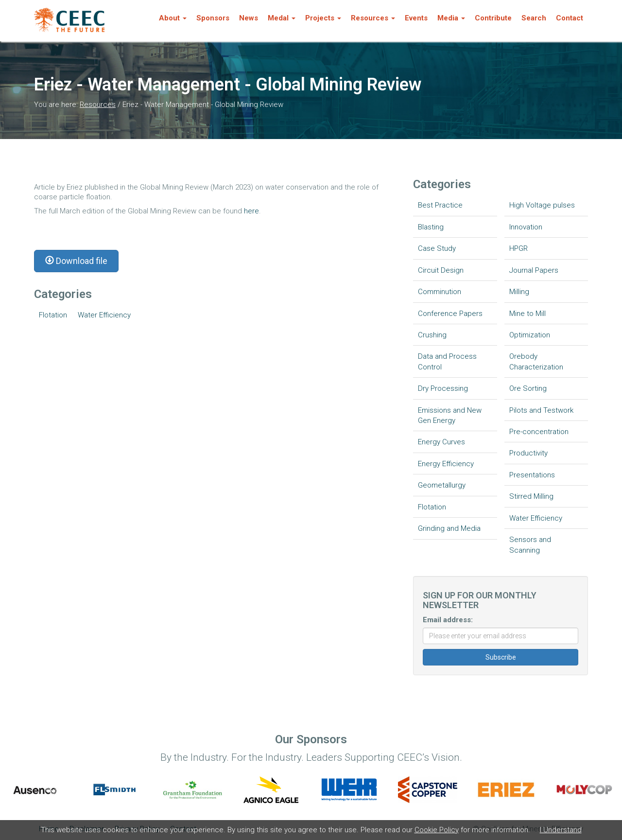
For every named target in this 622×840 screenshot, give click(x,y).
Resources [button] (373, 18)
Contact (570, 18)
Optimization (530, 335)
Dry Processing (443, 388)
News (249, 18)
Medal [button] (282, 18)
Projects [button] (323, 18)
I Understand (561, 830)
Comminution (440, 292)
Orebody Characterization (536, 361)
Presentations (532, 475)
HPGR (518, 248)
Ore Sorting (528, 388)
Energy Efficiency (446, 464)
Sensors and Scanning (530, 545)
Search (534, 18)
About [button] (173, 18)
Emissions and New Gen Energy (450, 415)
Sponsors (213, 18)
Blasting (431, 227)
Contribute (493, 18)
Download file (76, 261)
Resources (98, 105)
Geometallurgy (442, 485)
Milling (519, 292)
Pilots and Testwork (541, 410)
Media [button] (451, 18)
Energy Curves (441, 442)
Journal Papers (534, 270)
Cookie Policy (437, 830)
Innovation (526, 227)
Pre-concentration (539, 432)
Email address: (448, 620)
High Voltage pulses (542, 205)
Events (416, 18)
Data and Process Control (447, 361)
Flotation (53, 315)
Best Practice (440, 205)
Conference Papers (450, 314)
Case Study (437, 248)
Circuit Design (441, 270)
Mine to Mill (527, 314)
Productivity (528, 453)
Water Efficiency (104, 315)
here (251, 211)
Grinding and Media (449, 528)
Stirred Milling (531, 496)
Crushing (432, 335)
